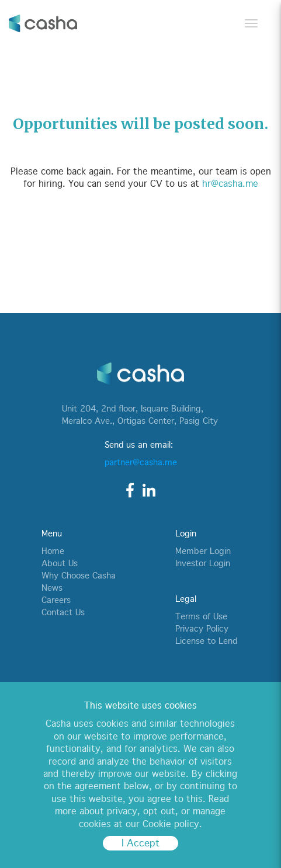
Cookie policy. (172, 824)
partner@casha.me (141, 462)
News (52, 588)
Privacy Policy (202, 629)
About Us (60, 563)
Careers (56, 600)
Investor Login (203, 563)
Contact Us (63, 612)
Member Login (203, 551)
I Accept (140, 843)
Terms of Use (201, 616)
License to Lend (206, 641)
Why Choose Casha (79, 576)
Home (53, 551)
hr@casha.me (230, 184)
